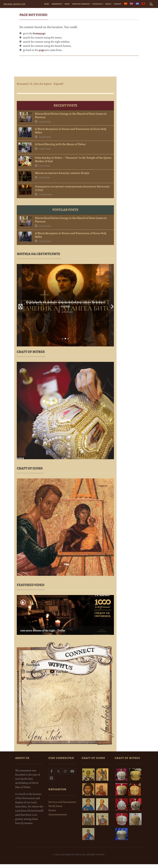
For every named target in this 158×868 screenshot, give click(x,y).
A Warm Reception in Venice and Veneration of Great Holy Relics (71, 131)
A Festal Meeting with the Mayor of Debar (60, 144)
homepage (39, 33)
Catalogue (97, 4)
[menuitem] (126, 4)
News (67, 4)
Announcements (58, 814)
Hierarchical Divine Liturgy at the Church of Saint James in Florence (71, 116)
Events (52, 810)
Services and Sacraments (62, 802)
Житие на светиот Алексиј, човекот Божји (62, 173)
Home (47, 4)
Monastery (57, 4)
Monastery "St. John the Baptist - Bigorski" (40, 84)
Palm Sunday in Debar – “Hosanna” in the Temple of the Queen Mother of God (73, 160)
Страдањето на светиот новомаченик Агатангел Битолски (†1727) (72, 188)
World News (55, 806)
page (42, 50)
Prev (19, 305)
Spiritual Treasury (81, 4)
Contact (118, 4)
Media (108, 4)
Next (111, 305)
